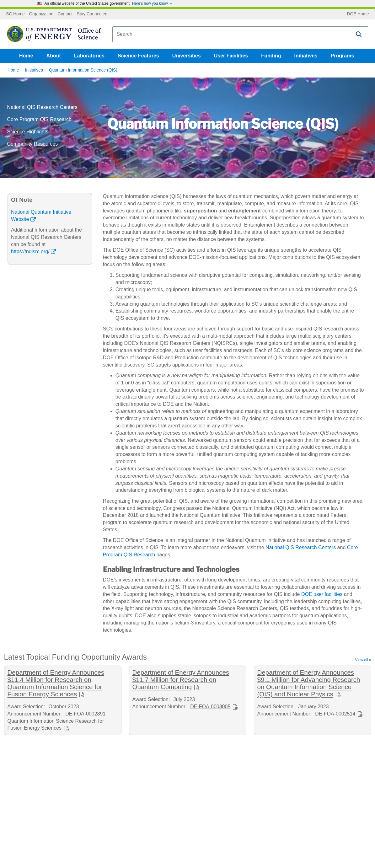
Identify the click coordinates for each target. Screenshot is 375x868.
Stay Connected (92, 14)
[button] (359, 34)
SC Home (15, 14)
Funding (271, 56)
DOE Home (358, 14)
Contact (65, 14)
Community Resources (33, 144)
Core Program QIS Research (39, 119)
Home (26, 56)
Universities (187, 56)
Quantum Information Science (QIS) (83, 70)
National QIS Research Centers (42, 107)
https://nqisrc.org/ (30, 252)
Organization (41, 14)
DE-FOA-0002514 (335, 714)
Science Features (138, 56)
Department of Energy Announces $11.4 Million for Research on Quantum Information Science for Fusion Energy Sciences (56, 683)
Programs (343, 56)
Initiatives (306, 56)
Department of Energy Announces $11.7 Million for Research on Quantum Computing (181, 680)
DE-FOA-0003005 (210, 707)
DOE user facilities (322, 594)
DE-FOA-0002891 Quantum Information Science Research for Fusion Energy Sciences (57, 721)
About (54, 56)
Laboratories (89, 56)
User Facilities (231, 56)
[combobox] (231, 34)
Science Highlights (28, 132)
